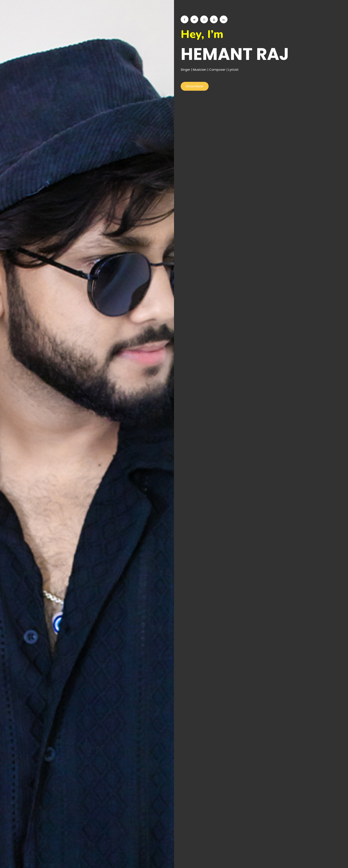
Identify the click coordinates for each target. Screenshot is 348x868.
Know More (195, 86)
